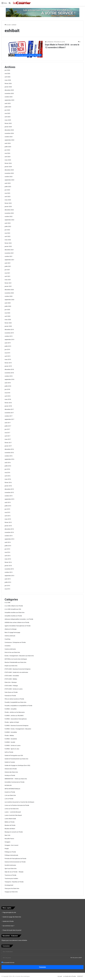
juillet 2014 (8, 546)
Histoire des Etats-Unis (11, 772)
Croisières (8, 646)
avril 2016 (7, 476)
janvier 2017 (8, 446)
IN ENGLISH (8, 785)
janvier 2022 (8, 246)
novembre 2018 (9, 373)
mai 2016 (7, 473)
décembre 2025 (9, 90)
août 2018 (8, 383)
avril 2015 (7, 516)
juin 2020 (7, 310)
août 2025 (8, 103)
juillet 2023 (8, 187)
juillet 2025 (8, 107)
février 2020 (8, 323)
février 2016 (8, 482)
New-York (7, 835)
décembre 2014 (9, 529)
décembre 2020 (9, 290)
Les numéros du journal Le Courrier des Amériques (19, 802)
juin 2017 (7, 429)
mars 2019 (8, 359)
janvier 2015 (8, 526)
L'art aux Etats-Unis (10, 795)
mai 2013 (7, 589)
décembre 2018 (9, 369)
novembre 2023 (9, 173)
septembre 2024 (9, 140)
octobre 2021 (9, 256)
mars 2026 (8, 80)
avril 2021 (7, 276)
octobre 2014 (9, 536)
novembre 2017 (9, 413)
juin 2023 (7, 190)
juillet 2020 (8, 306)
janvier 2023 (8, 207)
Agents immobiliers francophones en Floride (18, 626)
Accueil (8, 25)
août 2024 (8, 143)
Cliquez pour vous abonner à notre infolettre (14, 940)
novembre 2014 (9, 532)
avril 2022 (7, 236)
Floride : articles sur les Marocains (15, 712)
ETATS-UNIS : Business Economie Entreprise (18, 669)
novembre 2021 (9, 253)
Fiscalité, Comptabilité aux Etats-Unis (15, 702)
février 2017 (8, 443)
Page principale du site (9, 912)
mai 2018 (7, 393)
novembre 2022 (9, 213)
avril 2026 (7, 77)
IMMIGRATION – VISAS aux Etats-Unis (16, 779)
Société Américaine (10, 865)
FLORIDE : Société (10, 742)
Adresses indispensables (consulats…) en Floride (19, 619)
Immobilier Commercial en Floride (15, 782)
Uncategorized (9, 885)
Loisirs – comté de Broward (13, 812)
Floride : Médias (9, 736)
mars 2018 (8, 399)
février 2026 (8, 83)
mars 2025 (8, 120)
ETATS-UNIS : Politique (11, 686)
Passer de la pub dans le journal (12, 930)
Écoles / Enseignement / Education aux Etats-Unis (19, 656)
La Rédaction (50, 42)
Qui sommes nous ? (8, 926)
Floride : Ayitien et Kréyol (12, 722)
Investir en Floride (10, 792)
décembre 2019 (9, 330)
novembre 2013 (9, 569)
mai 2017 (7, 433)
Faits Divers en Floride (11, 692)
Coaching (7, 639)
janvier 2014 (8, 566)
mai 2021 (7, 273)
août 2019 (8, 343)
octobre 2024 (9, 137)
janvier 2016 (8, 486)
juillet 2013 (8, 582)
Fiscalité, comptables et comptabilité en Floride (18, 706)
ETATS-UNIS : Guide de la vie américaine (16, 672)
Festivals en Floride (10, 696)
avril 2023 (7, 197)
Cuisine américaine (10, 649)
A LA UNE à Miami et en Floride (14, 606)
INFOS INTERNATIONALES (12, 789)
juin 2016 (7, 469)
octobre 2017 (9, 416)
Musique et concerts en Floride (14, 832)
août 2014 (8, 542)
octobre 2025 (9, 97)
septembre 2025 (9, 100)
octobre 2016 (9, 456)
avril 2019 (7, 356)
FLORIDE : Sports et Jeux (12, 749)
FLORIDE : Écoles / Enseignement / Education (18, 729)
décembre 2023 (9, 170)
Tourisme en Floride (10, 875)
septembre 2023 (9, 180)
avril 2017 (7, 436)
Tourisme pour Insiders (11, 878)
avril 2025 (7, 117)
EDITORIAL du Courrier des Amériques (16, 659)
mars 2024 (8, 160)
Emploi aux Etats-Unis (11, 666)
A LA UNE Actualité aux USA (13, 609)
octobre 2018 (9, 376)
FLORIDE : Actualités (11, 709)
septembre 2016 (9, 459)
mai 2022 (7, 233)
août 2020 (8, 303)
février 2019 (8, 363)
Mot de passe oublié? (76, 958)
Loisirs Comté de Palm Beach (13, 815)
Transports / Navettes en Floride (14, 882)
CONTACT (80, 976)
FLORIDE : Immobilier (11, 732)
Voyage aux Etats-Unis (11, 892)
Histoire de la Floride (11, 769)
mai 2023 (7, 193)
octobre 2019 (9, 336)
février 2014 (8, 562)
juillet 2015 (8, 506)
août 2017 (8, 423)
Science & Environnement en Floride (15, 862)
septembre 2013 (9, 576)
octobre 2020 (9, 296)
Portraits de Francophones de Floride (15, 859)
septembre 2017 (9, 419)
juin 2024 (7, 150)
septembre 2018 (9, 379)
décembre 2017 (9, 409)
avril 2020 (7, 316)
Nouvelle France (9, 839)
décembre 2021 (9, 250)
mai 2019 (7, 353)
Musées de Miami (10, 829)
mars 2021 (8, 280)
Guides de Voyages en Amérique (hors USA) (17, 765)
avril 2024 (7, 157)
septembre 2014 (9, 539)
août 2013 (8, 579)
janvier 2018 (8, 406)
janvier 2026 (8, 87)
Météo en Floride (10, 822)
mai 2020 (7, 313)
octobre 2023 (9, 177)
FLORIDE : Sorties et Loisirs (13, 745)
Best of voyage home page (12, 632)
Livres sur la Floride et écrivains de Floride (17, 805)
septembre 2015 (9, 499)
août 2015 (8, 502)
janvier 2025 (8, 127)
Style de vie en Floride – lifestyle (14, 872)
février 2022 (8, 243)
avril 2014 (7, 556)
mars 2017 (8, 439)
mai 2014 (7, 552)
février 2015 (8, 522)
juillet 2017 (8, 426)
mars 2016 (8, 479)
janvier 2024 (8, 167)
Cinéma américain (10, 636)
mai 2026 (7, 74)
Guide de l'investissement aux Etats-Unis (16, 759)
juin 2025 (7, 110)
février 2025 (8, 123)
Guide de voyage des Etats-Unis (12, 917)
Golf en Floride (9, 752)
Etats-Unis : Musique (11, 682)
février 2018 (8, 403)
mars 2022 (8, 240)
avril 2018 (7, 396)
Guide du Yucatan (10, 762)
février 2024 (8, 163)
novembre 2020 (9, 293)
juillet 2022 (8, 226)
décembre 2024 (9, 130)
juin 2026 (7, 70)
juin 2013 (7, 586)
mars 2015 (8, 519)
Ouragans (7, 842)
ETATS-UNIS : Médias (11, 679)
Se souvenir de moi (8, 962)
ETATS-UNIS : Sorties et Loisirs (14, 689)
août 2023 (8, 183)
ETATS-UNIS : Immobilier (12, 676)
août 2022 (8, 223)
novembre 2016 (9, 453)
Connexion (42, 967)
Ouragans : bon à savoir (11, 845)
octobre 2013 (9, 572)
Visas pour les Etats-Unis (12, 888)
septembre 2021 (9, 260)
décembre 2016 (9, 449)
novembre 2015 (9, 492)
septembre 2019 (9, 340)
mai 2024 (7, 153)
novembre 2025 (9, 93)
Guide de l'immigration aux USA (14, 755)
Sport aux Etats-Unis (11, 869)
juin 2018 (7, 389)
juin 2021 (7, 270)
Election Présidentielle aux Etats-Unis (15, 662)
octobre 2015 (9, 496)
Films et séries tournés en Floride (14, 699)
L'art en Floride (9, 799)
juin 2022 (7, 230)
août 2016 (8, 463)
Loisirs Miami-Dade (10, 819)
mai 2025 (7, 113)
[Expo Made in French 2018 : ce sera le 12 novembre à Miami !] (24, 49)
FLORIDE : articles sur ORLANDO (14, 716)
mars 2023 (8, 200)
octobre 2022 (9, 216)
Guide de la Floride (8, 921)
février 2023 (8, 203)
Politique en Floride (10, 852)
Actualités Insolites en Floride (13, 616)
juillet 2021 (8, 266)
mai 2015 (7, 512)
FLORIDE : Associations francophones (16, 719)
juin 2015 (7, 509)
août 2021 (8, 263)
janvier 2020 (8, 326)
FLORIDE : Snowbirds (11, 739)
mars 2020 (8, 320)
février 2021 (8, 283)
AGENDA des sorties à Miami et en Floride (17, 622)
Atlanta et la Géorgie (11, 629)
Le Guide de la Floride (69, 976)
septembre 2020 (9, 300)
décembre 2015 (9, 489)
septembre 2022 (9, 220)
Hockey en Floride (10, 775)
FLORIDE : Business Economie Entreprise (17, 726)
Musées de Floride (10, 825)
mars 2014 (8, 559)
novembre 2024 (9, 133)
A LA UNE (7, 602)
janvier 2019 (8, 366)
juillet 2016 (8, 466)
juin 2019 (7, 349)
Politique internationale (11, 855)
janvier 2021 (8, 286)
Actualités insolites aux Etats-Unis (15, 612)
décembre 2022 (9, 210)
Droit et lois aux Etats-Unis (12, 652)
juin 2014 (7, 549)
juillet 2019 (8, 346)
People (7, 849)
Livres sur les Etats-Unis (12, 809)
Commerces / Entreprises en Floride (15, 642)
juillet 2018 (8, 386)
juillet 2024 (8, 147)
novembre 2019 (9, 333)
